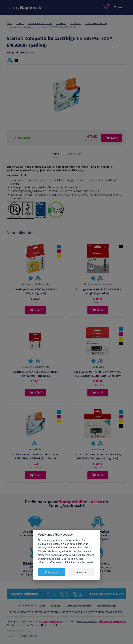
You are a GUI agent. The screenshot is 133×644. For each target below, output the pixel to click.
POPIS (55, 154)
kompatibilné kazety (81, 502)
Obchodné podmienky (79, 605)
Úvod (10, 23)
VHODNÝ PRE (74, 154)
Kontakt (55, 605)
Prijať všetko (52, 572)
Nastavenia (81, 572)
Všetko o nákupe (107, 605)
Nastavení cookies (51, 625)
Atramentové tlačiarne (40, 23)
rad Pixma (61, 23)
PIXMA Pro (76, 23)
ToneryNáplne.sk (52, 621)
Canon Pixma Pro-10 (96, 23)
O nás (42, 605)
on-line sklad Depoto (28, 625)
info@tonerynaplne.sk (112, 621)
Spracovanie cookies (82, 563)
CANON (20, 23)
